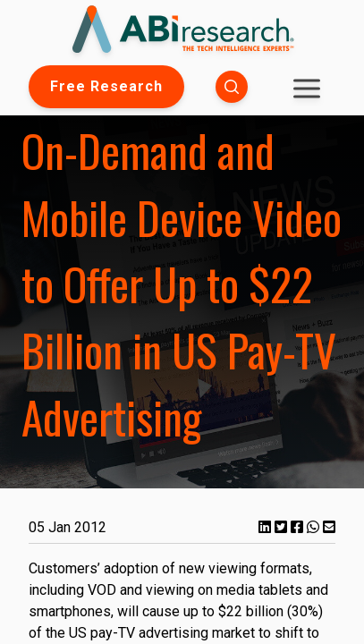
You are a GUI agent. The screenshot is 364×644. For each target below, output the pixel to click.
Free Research (106, 86)
